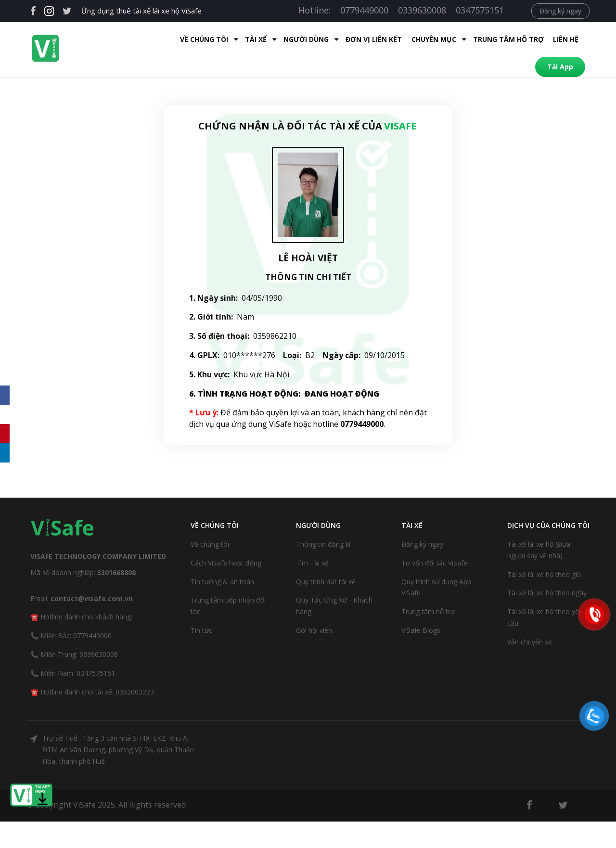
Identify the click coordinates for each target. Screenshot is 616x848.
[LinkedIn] (5, 453)
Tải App (541, 39)
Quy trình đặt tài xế (326, 561)
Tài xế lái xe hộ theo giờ (544, 554)
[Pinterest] (5, 434)
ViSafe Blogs (421, 610)
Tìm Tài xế (312, 543)
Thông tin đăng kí (323, 524)
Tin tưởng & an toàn (222, 561)
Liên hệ (496, 39)
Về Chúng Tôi (135, 39)
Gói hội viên (314, 610)
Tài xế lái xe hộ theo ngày (547, 572)
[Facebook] (5, 395)
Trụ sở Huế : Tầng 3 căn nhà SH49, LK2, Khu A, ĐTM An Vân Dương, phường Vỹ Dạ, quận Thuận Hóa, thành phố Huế (118, 729)
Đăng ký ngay (560, 11)
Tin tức (201, 610)
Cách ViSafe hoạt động (226, 543)
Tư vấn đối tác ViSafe (434, 543)
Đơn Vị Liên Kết (304, 39)
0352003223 (135, 672)
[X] (5, 414)
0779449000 (364, 10)
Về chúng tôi (210, 524)
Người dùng (237, 39)
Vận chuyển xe (530, 622)
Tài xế (186, 39)
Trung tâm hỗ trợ (439, 39)
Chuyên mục (365, 39)
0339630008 (422, 10)
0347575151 (480, 10)
